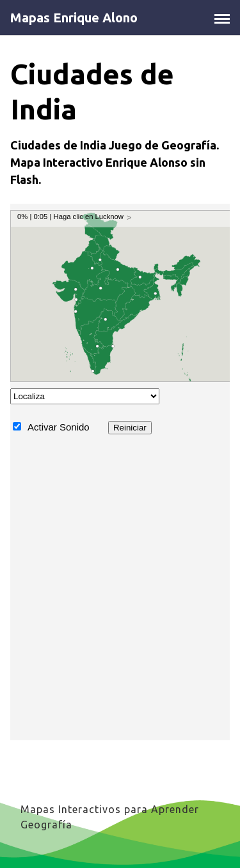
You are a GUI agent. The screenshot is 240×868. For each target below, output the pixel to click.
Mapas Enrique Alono (74, 18)
